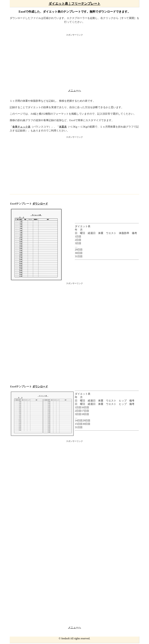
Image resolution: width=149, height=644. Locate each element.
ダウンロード (40, 204)
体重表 (63, 127)
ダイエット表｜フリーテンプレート (74, 4)
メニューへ (74, 90)
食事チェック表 (21, 127)
